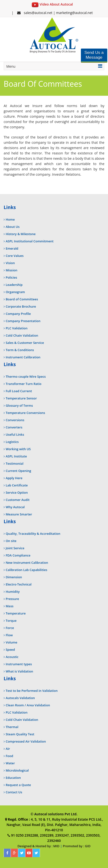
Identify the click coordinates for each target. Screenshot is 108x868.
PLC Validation (16, 328)
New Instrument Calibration (27, 563)
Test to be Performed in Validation (32, 691)
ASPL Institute (16, 456)
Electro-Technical (19, 584)
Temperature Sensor (21, 398)
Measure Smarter (19, 514)
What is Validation (19, 671)
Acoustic (12, 657)
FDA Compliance (18, 555)
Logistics (12, 442)
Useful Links (15, 434)
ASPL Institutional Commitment (29, 241)
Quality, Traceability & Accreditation (33, 534)
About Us (12, 227)
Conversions (15, 420)
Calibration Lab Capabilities (26, 570)
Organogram (15, 292)
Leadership (14, 285)
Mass (9, 606)
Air (8, 749)
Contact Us (14, 792)
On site (11, 541)
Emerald (12, 248)
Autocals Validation (20, 698)
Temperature (15, 613)
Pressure (12, 599)
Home (10, 219)
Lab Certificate (17, 485)
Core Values (15, 256)
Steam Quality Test (20, 734)
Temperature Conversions (25, 413)
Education (13, 778)
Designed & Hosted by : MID (38, 846)
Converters (14, 427)
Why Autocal (15, 507)
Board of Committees (22, 299)
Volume (11, 642)
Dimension (14, 577)
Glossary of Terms (19, 405)
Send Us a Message (94, 55)
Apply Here (14, 478)
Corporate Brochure (21, 306)
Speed (10, 650)
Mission (11, 270)
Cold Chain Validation (22, 335)
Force (10, 628)
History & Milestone (21, 234)
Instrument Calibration (23, 357)
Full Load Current (19, 391)
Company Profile (18, 314)
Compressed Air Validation (26, 741)
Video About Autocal (52, 4)
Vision (10, 263)
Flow (9, 635)
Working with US (18, 449)
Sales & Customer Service (25, 343)
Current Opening (18, 471)
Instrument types (19, 664)
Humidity (13, 592)
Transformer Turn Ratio (23, 384)
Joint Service (15, 548)
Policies (11, 277)
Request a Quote (18, 785)
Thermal (12, 727)
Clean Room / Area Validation (28, 705)
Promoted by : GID (77, 846)
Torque (11, 621)
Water (10, 763)
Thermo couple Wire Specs (26, 376)
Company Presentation (23, 321)
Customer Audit (18, 500)
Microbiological (17, 770)
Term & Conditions (20, 350)
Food (9, 756)
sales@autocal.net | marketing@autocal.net (55, 13)
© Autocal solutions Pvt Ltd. (54, 814)
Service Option (17, 492)
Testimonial (14, 463)
